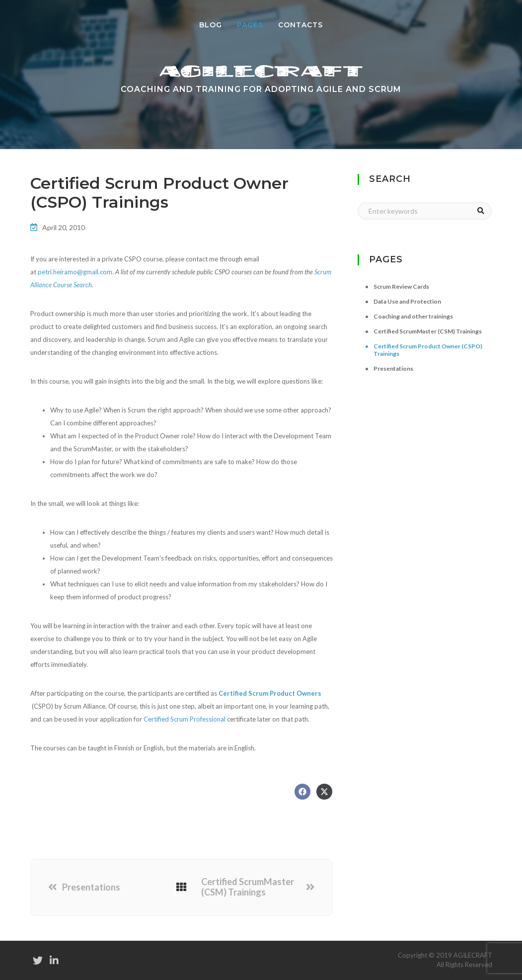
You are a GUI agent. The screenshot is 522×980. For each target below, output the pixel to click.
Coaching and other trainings (413, 316)
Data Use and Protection (407, 301)
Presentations (91, 887)
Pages (254, 24)
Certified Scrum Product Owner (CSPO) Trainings (428, 350)
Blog (211, 25)
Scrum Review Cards (401, 286)
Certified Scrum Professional (185, 719)
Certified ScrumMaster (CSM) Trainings (248, 887)
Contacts (300, 25)
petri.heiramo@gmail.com (75, 272)
